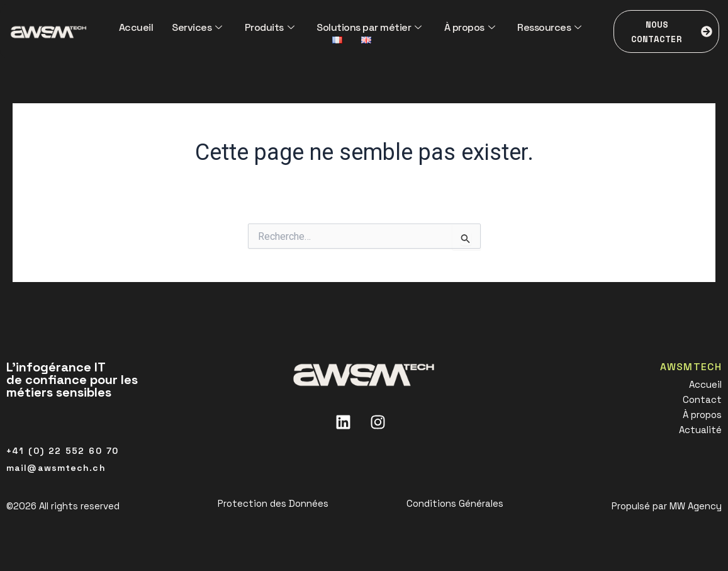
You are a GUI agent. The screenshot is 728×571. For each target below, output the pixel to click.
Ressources (549, 27)
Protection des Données (273, 503)
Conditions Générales (455, 503)
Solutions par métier (369, 27)
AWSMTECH (691, 367)
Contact (702, 399)
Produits (270, 27)
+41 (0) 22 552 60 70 (62, 451)
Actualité (700, 430)
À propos (470, 27)
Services (197, 27)
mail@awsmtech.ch (56, 468)
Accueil (136, 27)
